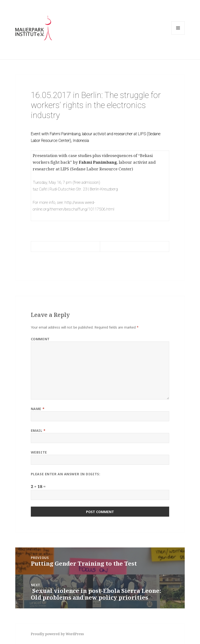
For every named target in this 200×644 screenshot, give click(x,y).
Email (38, 430)
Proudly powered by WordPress (57, 634)
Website (39, 452)
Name (38, 409)
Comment (40, 339)
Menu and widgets (178, 35)
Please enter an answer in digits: (65, 474)
